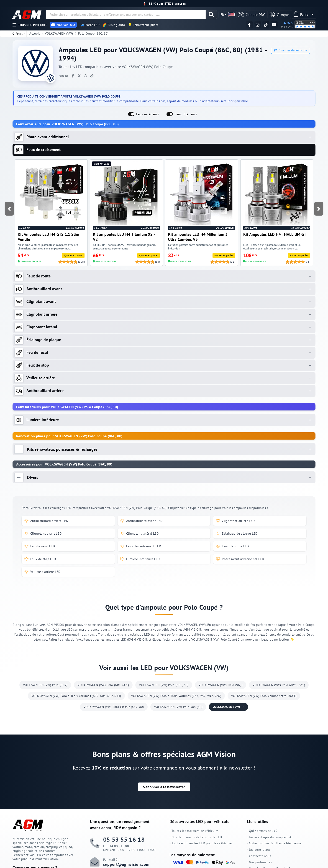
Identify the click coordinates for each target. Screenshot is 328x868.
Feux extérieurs (147, 114)
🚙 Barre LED (90, 25)
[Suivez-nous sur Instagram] (258, 25)
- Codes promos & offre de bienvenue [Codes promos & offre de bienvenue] (274, 843)
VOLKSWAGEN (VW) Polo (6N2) (45, 685)
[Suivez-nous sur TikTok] (266, 25)
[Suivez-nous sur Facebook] (249, 25)
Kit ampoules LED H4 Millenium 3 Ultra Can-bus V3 (198, 237)
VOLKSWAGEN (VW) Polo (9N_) (221, 685)
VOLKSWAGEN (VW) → (228, 707)
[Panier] (304, 15)
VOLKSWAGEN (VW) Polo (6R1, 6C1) (103, 685)
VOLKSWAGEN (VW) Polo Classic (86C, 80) (114, 707)
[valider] (214, 15)
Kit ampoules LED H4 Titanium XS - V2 (124, 237)
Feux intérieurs (186, 114)
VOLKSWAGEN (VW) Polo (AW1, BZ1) (279, 685)
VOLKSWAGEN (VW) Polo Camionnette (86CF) (264, 696)
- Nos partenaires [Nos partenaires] (259, 862)
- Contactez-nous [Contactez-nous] (259, 856)
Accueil (35, 33)
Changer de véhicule (291, 50)
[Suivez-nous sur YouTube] (274, 25)
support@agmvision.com (126, 864)
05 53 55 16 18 (124, 839)
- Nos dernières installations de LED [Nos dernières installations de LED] (196, 837)
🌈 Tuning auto (114, 25)
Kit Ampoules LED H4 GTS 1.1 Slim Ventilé (48, 237)
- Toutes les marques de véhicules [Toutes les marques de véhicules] (194, 831)
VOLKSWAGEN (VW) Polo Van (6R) (178, 707)
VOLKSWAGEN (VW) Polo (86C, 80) (164, 685)
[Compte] (280, 15)
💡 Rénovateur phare (143, 25)
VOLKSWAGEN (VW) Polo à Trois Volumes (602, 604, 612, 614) (76, 696)
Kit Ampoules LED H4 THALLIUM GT (275, 234)
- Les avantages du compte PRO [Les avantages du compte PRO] (270, 837)
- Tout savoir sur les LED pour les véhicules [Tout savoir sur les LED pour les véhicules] (201, 843)
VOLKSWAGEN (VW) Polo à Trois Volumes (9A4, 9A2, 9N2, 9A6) (176, 696)
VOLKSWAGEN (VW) (59, 33)
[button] (9, 209)
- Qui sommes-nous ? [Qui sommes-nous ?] (262, 831)
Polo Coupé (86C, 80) (93, 33)
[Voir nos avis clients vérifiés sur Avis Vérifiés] (287, 25)
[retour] (18, 34)
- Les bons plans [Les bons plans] (259, 849)
